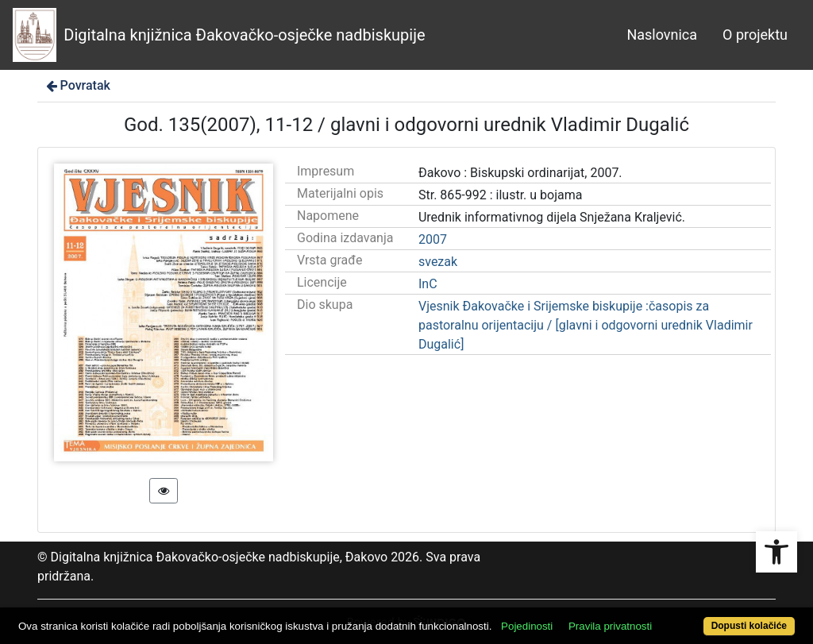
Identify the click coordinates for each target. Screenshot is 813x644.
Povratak (77, 85)
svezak (438, 262)
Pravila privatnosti (610, 626)
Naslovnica (662, 35)
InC (428, 284)
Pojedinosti (527, 626)
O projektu (755, 35)
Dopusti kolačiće (749, 626)
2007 (433, 239)
